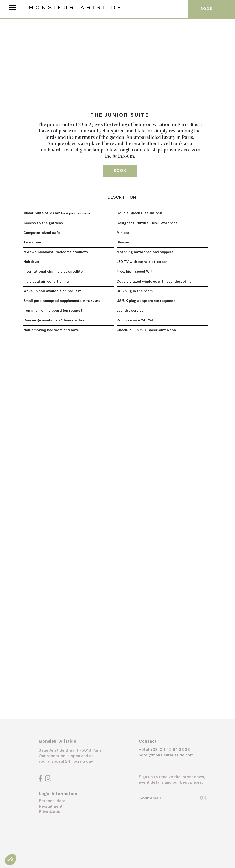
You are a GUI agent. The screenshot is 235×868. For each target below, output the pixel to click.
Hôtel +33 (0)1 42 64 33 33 (164, 750)
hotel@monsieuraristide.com (166, 755)
